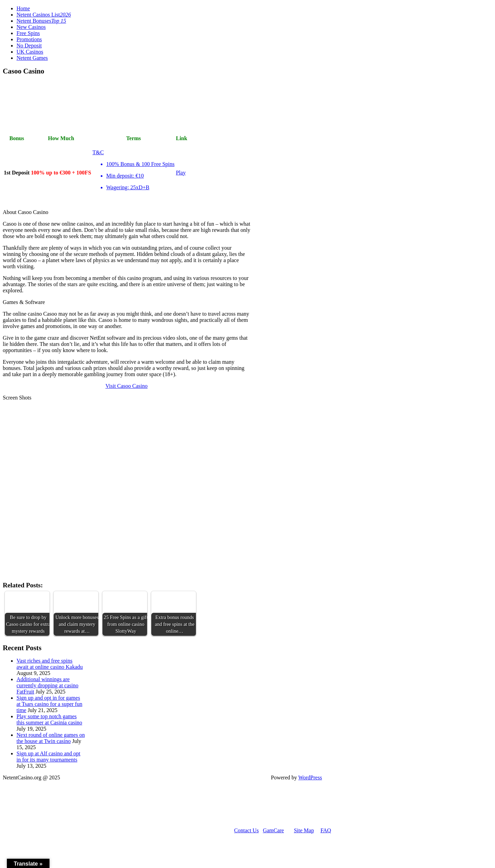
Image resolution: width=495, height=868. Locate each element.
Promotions (29, 39)
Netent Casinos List (44, 15)
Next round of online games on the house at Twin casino (51, 738)
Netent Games (32, 58)
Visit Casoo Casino (127, 386)
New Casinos (31, 27)
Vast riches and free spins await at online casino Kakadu (50, 664)
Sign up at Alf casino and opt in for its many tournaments (48, 757)
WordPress (310, 777)
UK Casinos (30, 52)
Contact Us (246, 830)
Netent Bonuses (41, 21)
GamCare (273, 830)
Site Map (304, 830)
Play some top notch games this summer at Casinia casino (49, 719)
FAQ (326, 830)
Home (23, 8)
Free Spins (28, 33)
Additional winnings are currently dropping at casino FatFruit (47, 685)
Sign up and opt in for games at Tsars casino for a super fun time (49, 704)
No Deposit (29, 46)
